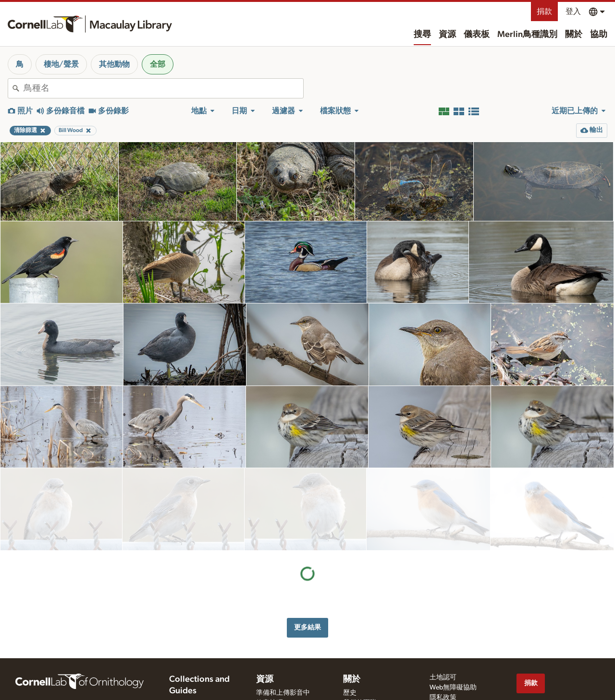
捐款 (544, 12)
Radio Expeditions (195, 679)
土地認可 (443, 626)
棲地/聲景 (61, 64)
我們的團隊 (360, 651)
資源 (447, 35)
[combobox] (163, 88)
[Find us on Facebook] (522, 668)
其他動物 (114, 64)
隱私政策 (443, 646)
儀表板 (477, 35)
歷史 (350, 641)
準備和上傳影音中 (283, 641)
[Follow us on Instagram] (561, 668)
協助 (599, 35)
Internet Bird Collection (202, 689)
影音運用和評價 (280, 661)
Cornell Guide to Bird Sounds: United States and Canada (201, 661)
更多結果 (307, 545)
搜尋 (422, 35)
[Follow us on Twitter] (541, 668)
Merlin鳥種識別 (527, 35)
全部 (158, 64)
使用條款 (443, 656)
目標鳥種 (270, 681)
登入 (573, 12)
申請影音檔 (273, 671)
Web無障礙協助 (453, 636)
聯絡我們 (357, 661)
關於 (574, 35)
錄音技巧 (270, 651)
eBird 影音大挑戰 (281, 691)
